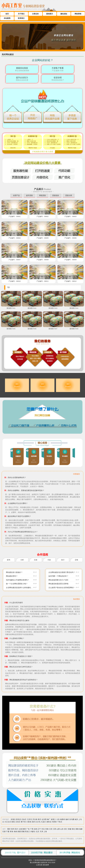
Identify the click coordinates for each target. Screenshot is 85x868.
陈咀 (13, 822)
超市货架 (29, 195)
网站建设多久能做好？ (14, 572)
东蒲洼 (13, 819)
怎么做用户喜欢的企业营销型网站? (61, 587)
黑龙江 (28, 831)
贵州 (13, 829)
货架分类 (69, 195)
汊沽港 (35, 819)
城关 (76, 819)
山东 (62, 829)
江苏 (51, 829)
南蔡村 (63, 819)
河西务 (54, 822)
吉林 (35, 829)
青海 (12, 831)
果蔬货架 (42, 195)
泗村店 (49, 822)
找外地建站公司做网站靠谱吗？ (18, 580)
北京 (38, 831)
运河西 (44, 819)
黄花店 (19, 819)
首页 (7, 14)
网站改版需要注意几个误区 (58, 580)
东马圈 (72, 819)
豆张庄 (18, 822)
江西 (54, 829)
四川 (16, 829)
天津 (41, 831)
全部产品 (16, 195)
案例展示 (50, 14)
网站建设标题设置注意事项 (58, 584)
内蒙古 (33, 831)
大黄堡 (29, 822)
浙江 (66, 829)
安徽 (70, 829)
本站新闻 (7, 18)
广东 (28, 829)
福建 (81, 829)
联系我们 (21, 18)
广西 (32, 829)
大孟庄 (43, 822)
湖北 (73, 829)
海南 (15, 831)
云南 (20, 829)
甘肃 (4, 831)
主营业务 (35, 14)
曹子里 (23, 822)
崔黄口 (53, 819)
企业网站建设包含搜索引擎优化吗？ (62, 572)
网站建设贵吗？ (12, 576)
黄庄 (40, 819)
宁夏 (8, 831)
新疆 (19, 831)
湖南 (77, 829)
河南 (47, 829)
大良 (58, 819)
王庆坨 (29, 819)
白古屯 (38, 822)
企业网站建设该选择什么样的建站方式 (20, 587)
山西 (58, 829)
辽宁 (39, 829)
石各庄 (24, 819)
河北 (43, 829)
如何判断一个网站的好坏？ (58, 576)
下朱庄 (60, 822)
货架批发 (56, 195)
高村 (33, 822)
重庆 (9, 829)
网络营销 (78, 14)
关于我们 (21, 14)
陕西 (24, 829)
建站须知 (64, 14)
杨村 (67, 819)
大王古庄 (8, 822)
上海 (45, 831)
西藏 (23, 831)
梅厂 (49, 819)
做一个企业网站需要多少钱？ (17, 584)
